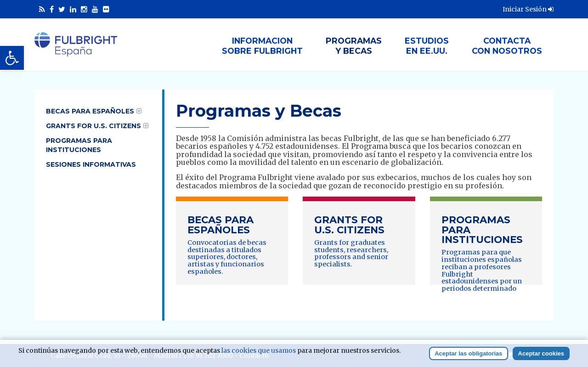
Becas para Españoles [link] (90, 111)
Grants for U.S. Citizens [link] (93, 126)
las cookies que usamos (259, 350)
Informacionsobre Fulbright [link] (262, 46)
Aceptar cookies (541, 353)
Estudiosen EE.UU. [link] (427, 46)
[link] (12, 58)
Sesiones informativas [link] (91, 164)
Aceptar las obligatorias (468, 353)
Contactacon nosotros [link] (507, 46)
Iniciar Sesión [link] (528, 9)
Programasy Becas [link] (354, 46)
